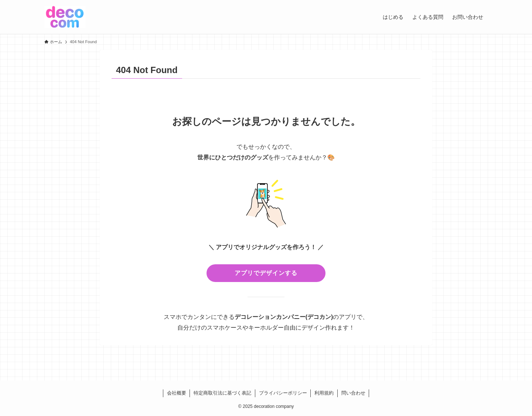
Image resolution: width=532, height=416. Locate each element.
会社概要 (177, 393)
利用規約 (324, 393)
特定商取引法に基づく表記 (222, 393)
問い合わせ (353, 393)
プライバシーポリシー (283, 393)
